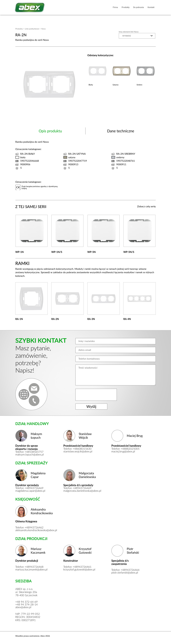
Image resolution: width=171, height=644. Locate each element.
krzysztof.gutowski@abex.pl (79, 569)
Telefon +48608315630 (77, 449)
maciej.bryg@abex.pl (123, 451)
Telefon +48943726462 (29, 527)
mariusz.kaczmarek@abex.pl (31, 569)
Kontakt (151, 7)
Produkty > (20, 29)
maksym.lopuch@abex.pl (30, 454)
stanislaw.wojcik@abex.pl (78, 451)
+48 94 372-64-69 (27, 602)
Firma (115, 7)
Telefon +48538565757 (29, 452)
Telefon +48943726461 (77, 567)
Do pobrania (139, 7)
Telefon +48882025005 (125, 449)
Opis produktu (50, 131)
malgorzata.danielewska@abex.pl (79, 491)
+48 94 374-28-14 (27, 604)
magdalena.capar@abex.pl (30, 491)
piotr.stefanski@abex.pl (125, 573)
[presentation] (96, 395)
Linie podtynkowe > (33, 29)
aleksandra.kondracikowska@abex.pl (31, 530)
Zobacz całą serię (146, 206)
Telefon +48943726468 (29, 567)
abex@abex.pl (23, 607)
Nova (43, 29)
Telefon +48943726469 (29, 488)
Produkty (126, 7)
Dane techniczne (121, 131)
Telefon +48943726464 (125, 570)
